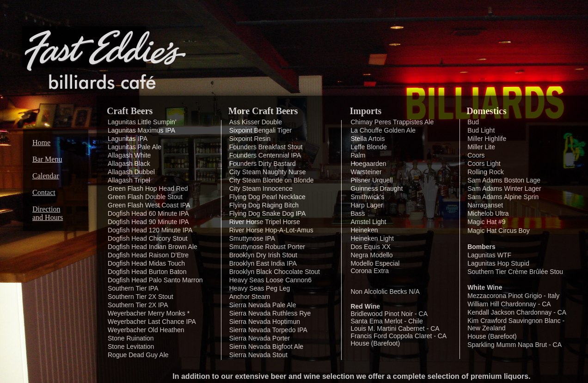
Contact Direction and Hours (48, 205)
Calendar (46, 176)
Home (41, 143)
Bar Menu (47, 159)
